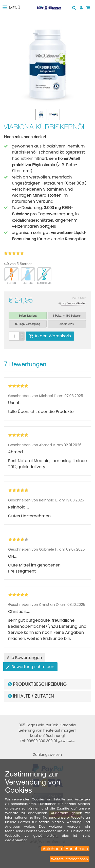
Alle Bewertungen (24, 658)
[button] (48, 684)
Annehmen (77, 849)
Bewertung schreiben (30, 667)
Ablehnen (52, 849)
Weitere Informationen (70, 859)
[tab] (48, 684)
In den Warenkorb (50, 336)
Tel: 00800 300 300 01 (47, 741)
